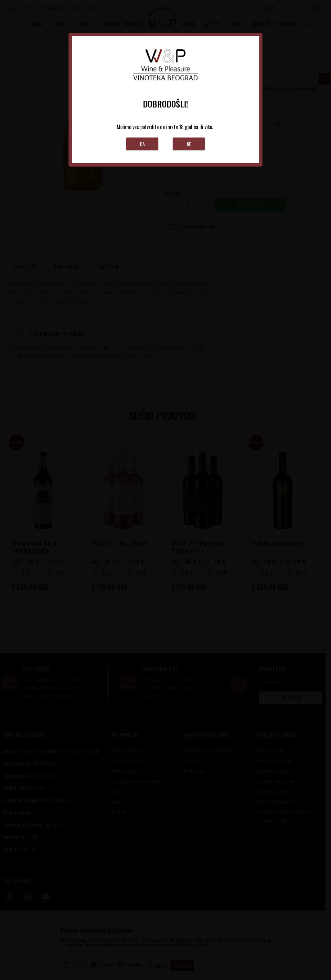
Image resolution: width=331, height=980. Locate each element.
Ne (189, 144)
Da (142, 144)
